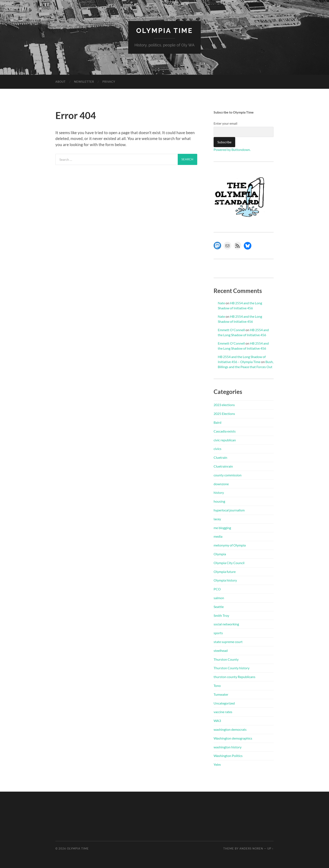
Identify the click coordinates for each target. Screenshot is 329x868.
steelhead (221, 650)
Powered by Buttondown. (232, 150)
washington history (228, 747)
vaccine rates (223, 712)
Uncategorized (224, 703)
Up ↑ (270, 848)
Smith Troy (221, 615)
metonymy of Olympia (230, 545)
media (218, 536)
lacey (217, 519)
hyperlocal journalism (229, 510)
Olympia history (225, 580)
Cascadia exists (225, 431)
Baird (217, 422)
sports (218, 633)
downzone (221, 484)
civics (217, 449)
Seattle (219, 607)
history (219, 492)
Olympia (220, 554)
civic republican (225, 440)
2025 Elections (224, 414)
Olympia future (225, 572)
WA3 (217, 721)
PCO (217, 589)
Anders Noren (251, 848)
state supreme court (228, 642)
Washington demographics (233, 738)
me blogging (222, 528)
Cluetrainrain (223, 466)
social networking (226, 624)
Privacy (109, 82)
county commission (228, 475)
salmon (219, 598)
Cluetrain (220, 457)
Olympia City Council (229, 563)
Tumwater (221, 694)
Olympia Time (164, 31)
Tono (217, 686)
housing (219, 501)
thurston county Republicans (234, 677)
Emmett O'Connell (231, 330)
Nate (221, 303)
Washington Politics (228, 756)
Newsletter (84, 82)
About (61, 82)
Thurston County (226, 659)
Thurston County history (232, 668)
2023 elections (224, 405)
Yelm (217, 764)
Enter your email (225, 123)
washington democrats (230, 729)
